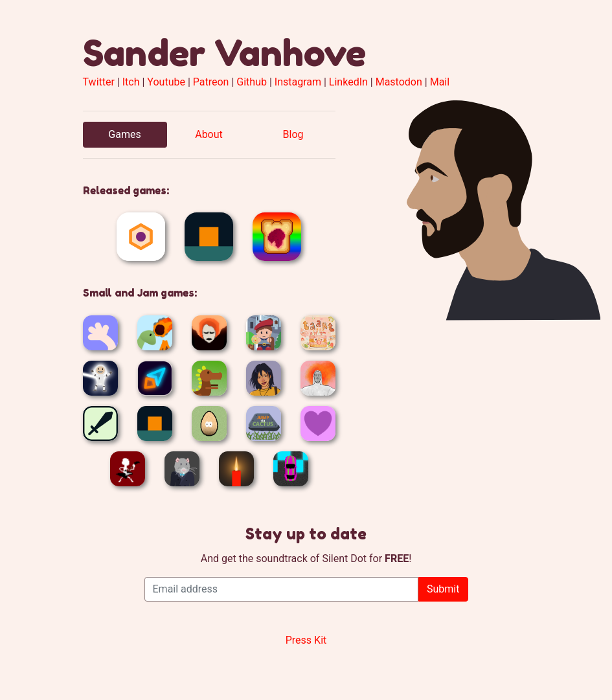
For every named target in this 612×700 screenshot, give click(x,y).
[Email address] (282, 589)
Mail (440, 82)
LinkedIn (348, 82)
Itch (131, 82)
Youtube (166, 82)
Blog (293, 134)
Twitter (99, 82)
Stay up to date (306, 534)
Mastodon (399, 82)
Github (252, 82)
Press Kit (306, 640)
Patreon (211, 82)
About (209, 134)
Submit (443, 589)
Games (124, 134)
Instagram (298, 82)
